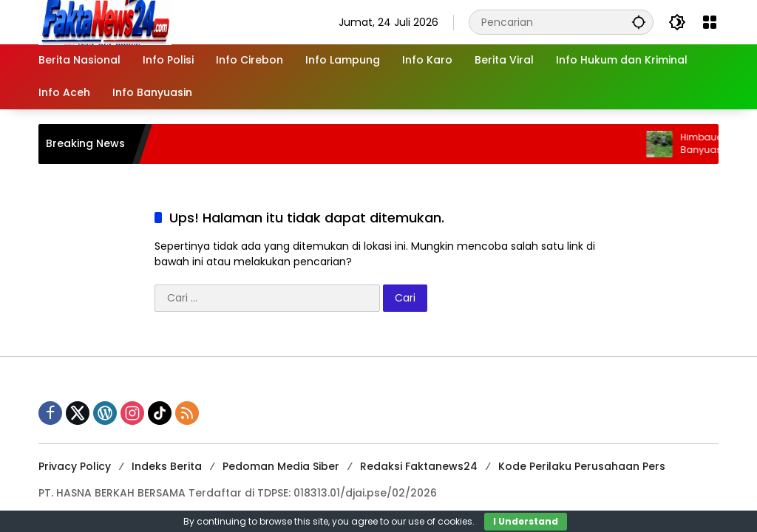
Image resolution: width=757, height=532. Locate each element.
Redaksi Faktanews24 (419, 466)
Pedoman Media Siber (281, 466)
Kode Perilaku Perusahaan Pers (582, 466)
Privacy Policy (75, 466)
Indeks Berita (167, 466)
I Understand (526, 521)
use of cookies (440, 521)
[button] (639, 22)
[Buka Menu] (710, 22)
